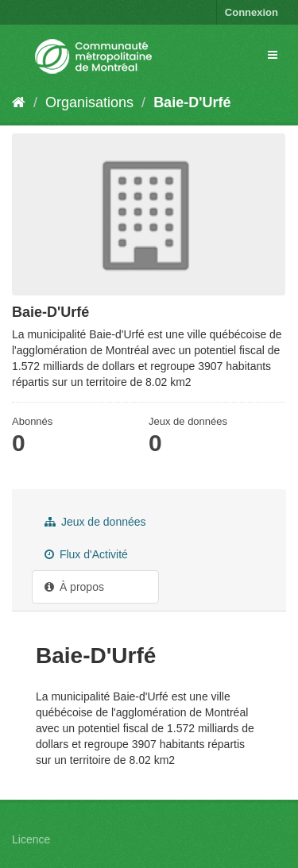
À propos (74, 587)
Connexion (252, 12)
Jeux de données (95, 522)
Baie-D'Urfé (192, 102)
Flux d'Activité (86, 554)
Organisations (89, 102)
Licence (31, 839)
